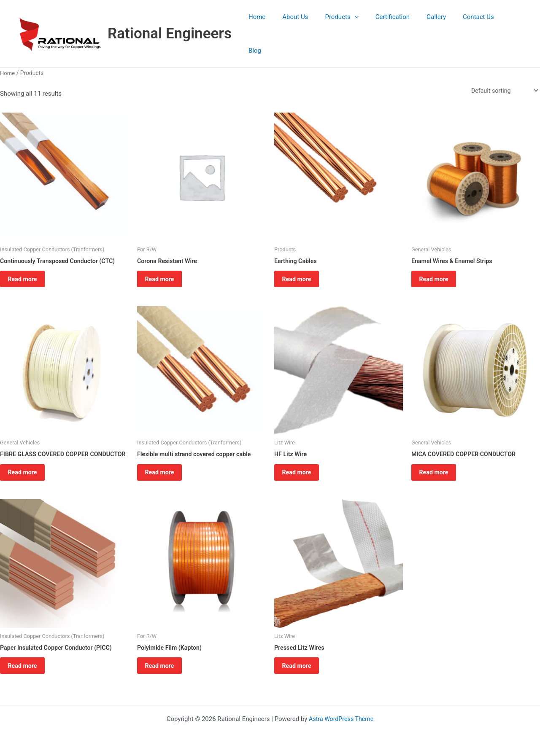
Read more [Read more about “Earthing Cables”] (302, 264)
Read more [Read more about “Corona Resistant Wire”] (165, 264)
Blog (510, 24)
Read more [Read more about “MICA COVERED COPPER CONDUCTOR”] (439, 463)
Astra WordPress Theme (341, 719)
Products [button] (352, 24)
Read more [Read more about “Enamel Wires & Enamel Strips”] (439, 264)
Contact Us (476, 24)
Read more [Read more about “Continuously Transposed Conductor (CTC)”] (28, 264)
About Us (310, 24)
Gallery (438, 24)
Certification (398, 24)
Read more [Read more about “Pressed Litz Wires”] (302, 669)
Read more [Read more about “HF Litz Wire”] (302, 463)
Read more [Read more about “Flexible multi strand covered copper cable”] (165, 463)
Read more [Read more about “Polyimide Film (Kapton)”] (165, 669)
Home (275, 24)
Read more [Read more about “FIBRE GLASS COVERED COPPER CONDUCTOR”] (28, 470)
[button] (365, 24)
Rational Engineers (170, 24)
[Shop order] (502, 72)
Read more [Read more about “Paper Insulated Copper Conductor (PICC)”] (28, 669)
